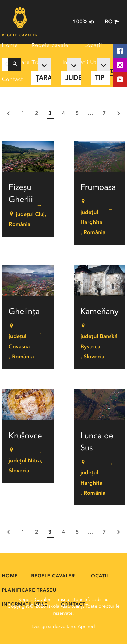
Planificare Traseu (26, 63)
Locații (93, 46)
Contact (13, 80)
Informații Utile (82, 63)
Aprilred (86, 627)
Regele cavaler (51, 46)
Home (10, 46)
